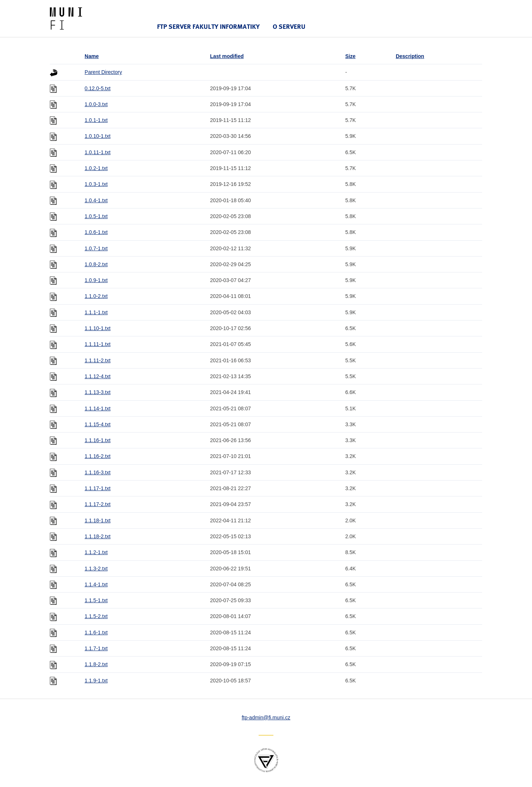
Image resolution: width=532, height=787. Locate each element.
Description (410, 56)
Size (350, 56)
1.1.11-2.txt (98, 360)
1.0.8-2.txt (96, 264)
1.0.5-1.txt (96, 216)
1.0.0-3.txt (96, 104)
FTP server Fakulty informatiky (208, 26)
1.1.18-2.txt (98, 536)
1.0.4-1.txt (96, 200)
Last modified (227, 56)
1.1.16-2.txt (98, 456)
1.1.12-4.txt (98, 376)
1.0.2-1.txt (96, 168)
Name (92, 56)
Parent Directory (103, 72)
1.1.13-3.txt (98, 392)
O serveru (289, 26)
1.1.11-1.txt (98, 344)
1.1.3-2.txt (96, 569)
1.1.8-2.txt (96, 664)
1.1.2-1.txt (96, 552)
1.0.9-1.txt (96, 280)
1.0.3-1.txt (96, 184)
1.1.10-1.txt (98, 328)
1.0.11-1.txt (98, 152)
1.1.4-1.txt (96, 584)
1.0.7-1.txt (96, 248)
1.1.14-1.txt (98, 408)
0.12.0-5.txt (98, 88)
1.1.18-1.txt (98, 520)
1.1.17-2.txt (98, 504)
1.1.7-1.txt (96, 648)
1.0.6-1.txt (96, 232)
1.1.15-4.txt (98, 424)
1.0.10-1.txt (98, 136)
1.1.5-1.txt (96, 600)
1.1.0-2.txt (96, 296)
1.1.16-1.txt (98, 440)
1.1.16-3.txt (98, 472)
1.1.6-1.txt (96, 632)
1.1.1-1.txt (96, 312)
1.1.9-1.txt (96, 681)
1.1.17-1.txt (98, 488)
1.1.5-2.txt (96, 616)
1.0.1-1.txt (96, 120)
